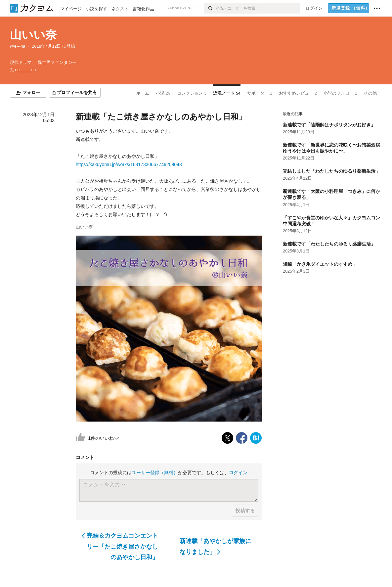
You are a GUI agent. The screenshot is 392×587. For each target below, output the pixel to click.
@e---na (18, 46)
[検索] (210, 8)
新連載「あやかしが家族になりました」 (215, 546)
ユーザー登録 (155, 473)
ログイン (238, 473)
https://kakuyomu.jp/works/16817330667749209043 (129, 164)
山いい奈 (33, 35)
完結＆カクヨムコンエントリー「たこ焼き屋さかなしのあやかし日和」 (120, 546)
